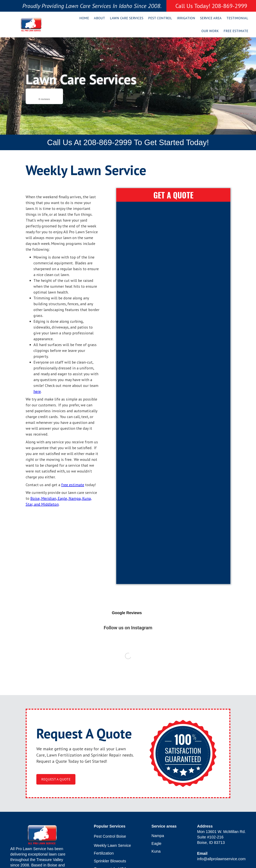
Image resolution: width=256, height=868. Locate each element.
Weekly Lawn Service (112, 846)
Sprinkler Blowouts (110, 861)
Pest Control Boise (110, 836)
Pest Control (160, 18)
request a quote (56, 779)
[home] (31, 25)
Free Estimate (236, 31)
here (37, 391)
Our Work (210, 31)
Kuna (156, 851)
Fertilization (104, 853)
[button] (98, 18)
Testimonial (237, 18)
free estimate (73, 485)
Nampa (158, 836)
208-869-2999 (108, 142)
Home (84, 18)
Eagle (156, 844)
